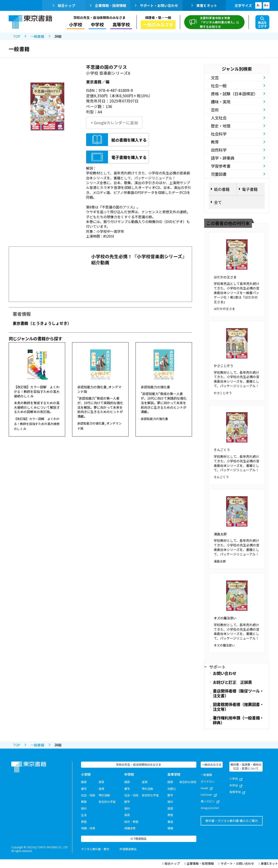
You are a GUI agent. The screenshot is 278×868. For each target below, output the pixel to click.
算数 (84, 802)
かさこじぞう (223, 366)
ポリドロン (208, 781)
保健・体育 (88, 828)
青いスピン (210, 801)
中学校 (97, 24)
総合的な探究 (188, 782)
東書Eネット (268, 864)
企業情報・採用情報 (108, 5)
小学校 (76, 24)
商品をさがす (262, 22)
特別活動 (104, 795)
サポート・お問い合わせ (156, 5)
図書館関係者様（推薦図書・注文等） (238, 707)
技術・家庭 (131, 822)
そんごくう (222, 450)
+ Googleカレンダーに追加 (114, 123)
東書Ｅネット (204, 5)
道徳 (101, 789)
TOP (17, 36)
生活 (84, 815)
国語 (84, 782)
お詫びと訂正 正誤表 (232, 682)
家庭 (84, 822)
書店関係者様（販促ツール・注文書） (238, 693)
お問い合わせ (225, 673)
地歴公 (172, 789)
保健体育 (130, 828)
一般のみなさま (158, 24)
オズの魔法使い (225, 618)
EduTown (209, 794)
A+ (266, 5)
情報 (170, 828)
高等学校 (121, 24)
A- (258, 5)
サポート (217, 667)
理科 (84, 808)
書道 (170, 822)
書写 (84, 789)
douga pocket (210, 808)
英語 (101, 782)
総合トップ (64, 5)
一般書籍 (37, 36)
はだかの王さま (225, 277)
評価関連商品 (128, 849)
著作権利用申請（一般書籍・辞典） (238, 720)
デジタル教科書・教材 (95, 849)
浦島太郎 (220, 534)
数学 (127, 802)
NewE (207, 788)
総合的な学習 (107, 802)
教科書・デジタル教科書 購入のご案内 (232, 821)
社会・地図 (88, 795)
